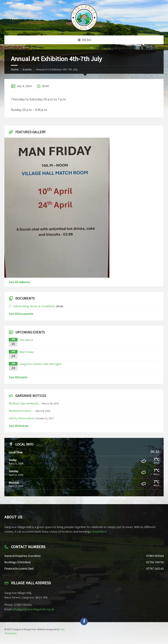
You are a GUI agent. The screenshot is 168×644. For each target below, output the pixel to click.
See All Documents (21, 314)
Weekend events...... (22, 411)
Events (27, 69)
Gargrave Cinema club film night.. (41, 364)
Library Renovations (22, 418)
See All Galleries (19, 282)
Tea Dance (26, 340)
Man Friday (27, 352)
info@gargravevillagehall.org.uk (33, 609)
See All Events (18, 377)
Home (15, 69)
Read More (100, 532)
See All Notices (19, 426)
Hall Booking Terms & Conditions (34, 306)
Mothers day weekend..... (25, 403)
